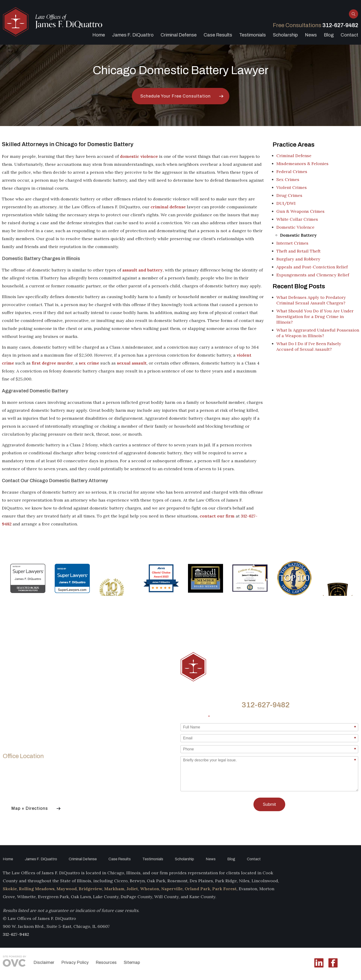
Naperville (172, 889)
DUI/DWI (286, 203)
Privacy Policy (75, 962)
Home (99, 35)
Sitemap (132, 962)
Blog (329, 35)
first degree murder (52, 363)
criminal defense (168, 207)
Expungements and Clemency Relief (313, 275)
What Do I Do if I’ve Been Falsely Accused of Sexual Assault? (309, 346)
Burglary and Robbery (298, 259)
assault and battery (143, 270)
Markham (114, 889)
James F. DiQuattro (133, 35)
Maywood (67, 889)
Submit (269, 804)
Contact (349, 35)
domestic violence (139, 156)
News (311, 35)
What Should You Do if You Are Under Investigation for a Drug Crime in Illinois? (315, 316)
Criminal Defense (179, 35)
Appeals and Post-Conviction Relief (312, 267)
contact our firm (217, 516)
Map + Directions (30, 808)
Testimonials (253, 35)
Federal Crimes (292, 172)
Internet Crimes (292, 243)
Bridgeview (90, 889)
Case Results (218, 35)
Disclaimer (44, 962)
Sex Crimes (288, 179)
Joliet (132, 889)
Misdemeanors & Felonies (302, 164)
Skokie (10, 889)
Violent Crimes (292, 187)
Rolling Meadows (37, 889)
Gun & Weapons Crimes (300, 211)
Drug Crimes (289, 195)
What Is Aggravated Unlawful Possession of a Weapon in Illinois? (318, 333)
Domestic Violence (295, 227)
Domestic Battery (298, 235)
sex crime (89, 363)
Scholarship (285, 35)
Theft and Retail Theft (298, 251)
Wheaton (150, 889)
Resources (106, 962)
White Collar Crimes (297, 219)
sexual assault (132, 363)
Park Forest (224, 889)
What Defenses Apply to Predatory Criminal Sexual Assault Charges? (311, 300)
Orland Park (197, 889)
